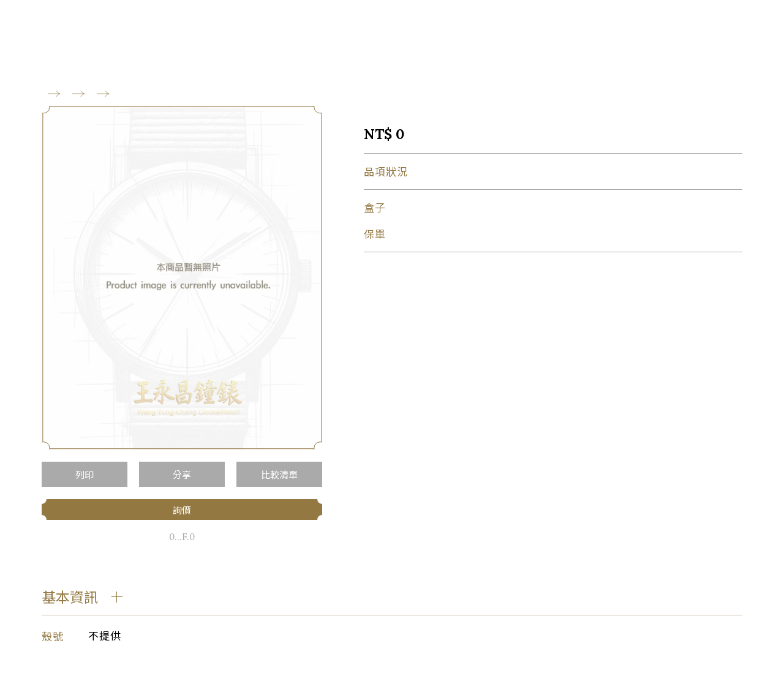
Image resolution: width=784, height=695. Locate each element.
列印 (85, 474)
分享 (182, 474)
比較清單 (279, 474)
